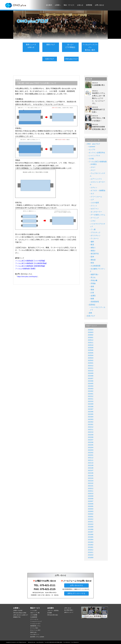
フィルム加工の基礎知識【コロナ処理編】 (30, 260)
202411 (91, 368)
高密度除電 (95, 302)
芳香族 (93, 284)
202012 (91, 488)
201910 (91, 524)
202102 (91, 483)
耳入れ (93, 277)
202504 (91, 355)
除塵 (92, 299)
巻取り (93, 248)
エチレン (94, 188)
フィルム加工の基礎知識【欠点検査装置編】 (31, 263)
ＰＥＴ (93, 170)
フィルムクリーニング (36, 621)
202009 (91, 496)
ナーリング (95, 218)
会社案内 (49, 5)
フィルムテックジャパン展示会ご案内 (90, 47)
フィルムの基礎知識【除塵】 (26, 268)
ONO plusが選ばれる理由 (20, 613)
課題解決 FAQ (17, 617)
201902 (91, 545)
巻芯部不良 (95, 254)
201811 (91, 552)
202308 (91, 407)
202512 (91, 340)
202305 (91, 414)
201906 (91, 535)
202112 (91, 458)
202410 (91, 371)
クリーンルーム (96, 197)
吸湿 (92, 245)
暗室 (92, 263)
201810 (91, 555)
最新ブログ (51, 45)
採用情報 (89, 5)
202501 (91, 363)
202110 (91, 463)
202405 (91, 384)
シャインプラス (94, 156)
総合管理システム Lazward (37, 637)
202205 (91, 445)
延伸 (92, 257)
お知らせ (80, 5)
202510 (91, 345)
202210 (91, 432)
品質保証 (92, 305)
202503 (91, 358)
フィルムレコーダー (35, 624)
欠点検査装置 (96, 266)
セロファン (95, 209)
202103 (91, 481)
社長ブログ (50, 59)
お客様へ (58, 5)
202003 (91, 511)
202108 (91, 468)
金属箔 (93, 296)
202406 (91, 381)
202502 (91, 360)
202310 (91, 401)
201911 (91, 522)
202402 (91, 391)
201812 (91, 550)
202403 (91, 389)
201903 (91, 542)
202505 (91, 353)
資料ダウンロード (69, 612)
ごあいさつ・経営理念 (53, 610)
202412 (91, 366)
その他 (91, 159)
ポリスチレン (96, 236)
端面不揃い (95, 274)
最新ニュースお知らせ (31, 46)
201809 (91, 558)
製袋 (92, 290)
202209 (91, 435)
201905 (91, 537)
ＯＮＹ (93, 167)
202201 (91, 455)
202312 (91, 396)
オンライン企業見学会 (97, 153)
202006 (91, 504)
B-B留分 (94, 164)
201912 (91, 519)
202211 (91, 430)
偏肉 (92, 242)
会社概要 (50, 613)
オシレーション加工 (35, 630)
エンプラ (92, 150)
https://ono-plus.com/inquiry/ (27, 276)
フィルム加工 (34, 610)
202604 (91, 330)
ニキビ (93, 221)
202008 (91, 499)
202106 (91, 473)
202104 (91, 478)
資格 (90, 313)
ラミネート (95, 239)
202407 (91, 378)
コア (92, 200)
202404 (91, 386)
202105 (91, 476)
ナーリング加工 (34, 628)
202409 (91, 373)
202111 (91, 460)
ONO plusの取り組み (53, 615)
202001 (91, 517)
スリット (94, 206)
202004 (91, 509)
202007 (91, 501)
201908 (91, 529)
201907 (91, 532)
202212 (91, 427)
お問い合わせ (99, 5)
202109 (91, 465)
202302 (91, 422)
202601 (91, 338)
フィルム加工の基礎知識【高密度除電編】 (30, 266)
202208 (91, 437)
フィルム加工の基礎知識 (98, 162)
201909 (91, 527)
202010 (91, 494)
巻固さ (93, 251)
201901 (91, 547)
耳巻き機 (94, 280)
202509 (91, 348)
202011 (91, 491)
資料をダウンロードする (76, 593)
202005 (91, 506)
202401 (91, 394)
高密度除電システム (35, 626)
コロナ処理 (95, 203)
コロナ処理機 (34, 615)
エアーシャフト (96, 179)
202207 (91, 440)
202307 (91, 409)
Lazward (92, 147)
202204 (91, 448)
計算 (92, 293)
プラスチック (96, 233)
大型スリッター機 (35, 613)
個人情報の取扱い (69, 610)
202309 (91, 404)
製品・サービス (69, 5)
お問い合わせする (76, 585)
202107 (91, 471)
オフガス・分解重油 (98, 191)
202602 (91, 335)
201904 (91, 540)
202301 (91, 424)
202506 (91, 350)
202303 (91, 419)
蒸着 (92, 287)
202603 (91, 332)
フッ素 (93, 229)
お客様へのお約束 (18, 610)
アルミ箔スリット (35, 634)
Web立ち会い (34, 632)
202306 (91, 412)
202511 (91, 343)
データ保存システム (98, 215)
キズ (92, 194)
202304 (91, 417)
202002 (91, 514)
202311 (91, 399)
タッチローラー (96, 212)
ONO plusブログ (71, 59)
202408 (91, 376)
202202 (91, 453)
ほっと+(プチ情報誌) (70, 46)
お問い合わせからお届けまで (21, 615)
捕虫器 (93, 260)
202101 (91, 486)
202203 (91, 450)
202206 (91, 442)
